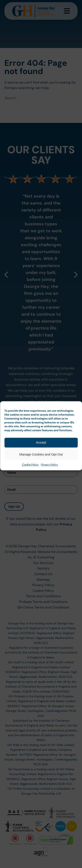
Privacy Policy (49, 479)
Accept (41, 457)
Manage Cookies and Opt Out (41, 469)
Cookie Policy (30, 479)
